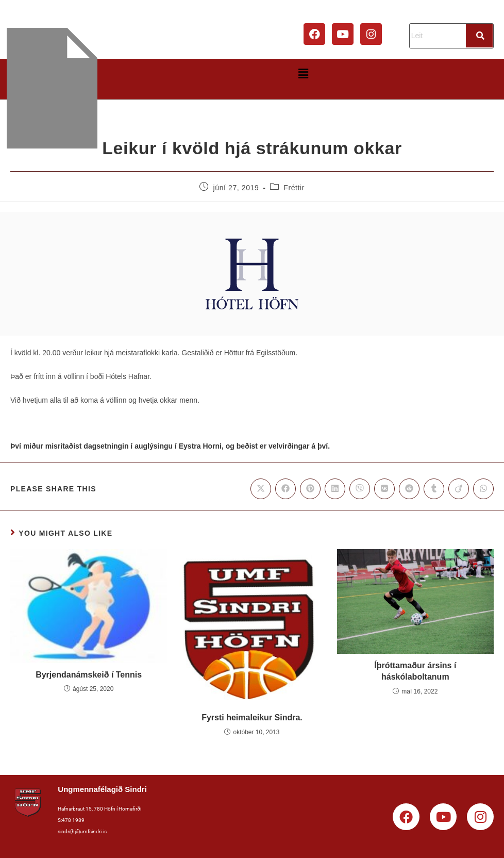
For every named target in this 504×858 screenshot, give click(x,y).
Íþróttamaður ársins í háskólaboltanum (415, 671)
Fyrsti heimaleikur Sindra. (252, 717)
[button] (303, 74)
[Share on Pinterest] (310, 489)
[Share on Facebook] (285, 489)
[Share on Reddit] (409, 489)
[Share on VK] (384, 489)
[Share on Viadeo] (459, 489)
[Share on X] (261, 489)
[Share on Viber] (360, 489)
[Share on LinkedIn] (335, 489)
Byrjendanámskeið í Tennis (89, 675)
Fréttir (294, 188)
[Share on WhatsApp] (483, 489)
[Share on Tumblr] (434, 489)
